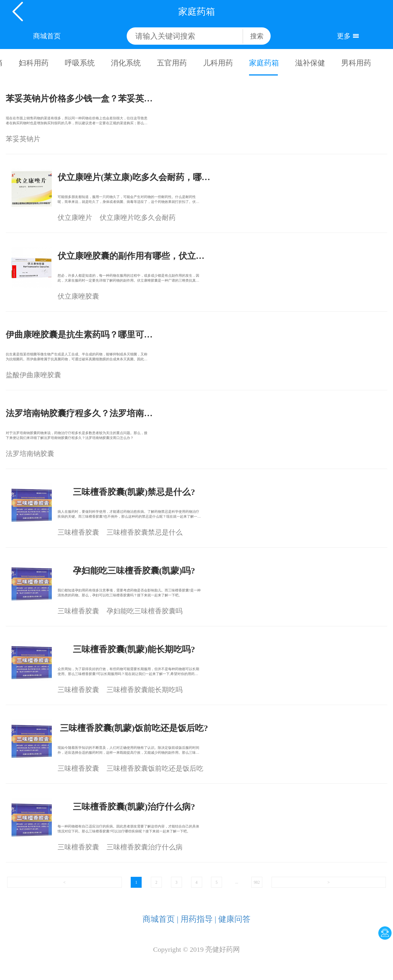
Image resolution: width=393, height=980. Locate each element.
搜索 (257, 36)
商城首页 (47, 36)
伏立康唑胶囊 (78, 296)
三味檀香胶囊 (78, 532)
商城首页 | (161, 919)
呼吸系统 (79, 63)
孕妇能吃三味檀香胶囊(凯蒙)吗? (134, 571)
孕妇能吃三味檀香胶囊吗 (145, 611)
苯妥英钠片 (23, 139)
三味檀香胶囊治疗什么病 (145, 847)
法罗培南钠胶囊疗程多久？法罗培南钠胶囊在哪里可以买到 (82, 413)
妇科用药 (33, 63)
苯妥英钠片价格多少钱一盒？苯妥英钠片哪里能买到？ (82, 98)
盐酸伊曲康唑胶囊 (33, 375)
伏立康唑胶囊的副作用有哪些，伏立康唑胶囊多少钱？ (134, 256)
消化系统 (125, 63)
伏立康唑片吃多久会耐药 (138, 218)
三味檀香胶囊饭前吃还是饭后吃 (155, 768)
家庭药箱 (263, 63)
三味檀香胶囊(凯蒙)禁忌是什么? (134, 492)
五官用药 (171, 63)
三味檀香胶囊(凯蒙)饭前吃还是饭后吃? (134, 728)
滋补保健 (310, 63)
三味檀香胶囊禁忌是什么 (145, 532)
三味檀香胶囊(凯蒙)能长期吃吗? (134, 649)
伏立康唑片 (75, 218)
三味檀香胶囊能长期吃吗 (145, 690)
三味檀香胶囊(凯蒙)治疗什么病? (134, 807)
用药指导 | (199, 919)
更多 (344, 36)
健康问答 (234, 919)
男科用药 (356, 63)
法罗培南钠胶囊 (30, 454)
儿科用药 (217, 63)
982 (257, 882)
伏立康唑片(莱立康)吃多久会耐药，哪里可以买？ (134, 177)
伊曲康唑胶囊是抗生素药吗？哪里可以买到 (82, 334)
